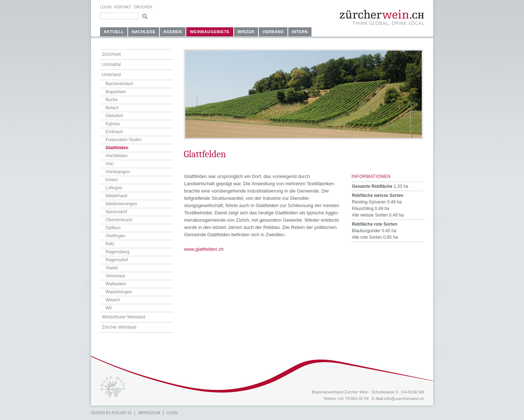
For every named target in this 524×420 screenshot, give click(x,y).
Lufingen (114, 188)
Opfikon (113, 228)
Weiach (113, 300)
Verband (273, 32)
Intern (300, 32)
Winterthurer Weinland (124, 317)
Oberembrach (119, 220)
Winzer (246, 32)
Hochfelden (117, 156)
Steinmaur (116, 276)
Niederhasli (116, 196)
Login (106, 7)
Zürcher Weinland (119, 327)
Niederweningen (121, 204)
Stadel (112, 268)
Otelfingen (116, 236)
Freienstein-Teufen (124, 140)
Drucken (143, 7)
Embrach (114, 132)
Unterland (111, 75)
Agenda (173, 32)
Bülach (112, 108)
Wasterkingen (119, 292)
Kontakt (123, 7)
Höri (110, 164)
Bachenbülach (119, 84)
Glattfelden (117, 148)
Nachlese (144, 32)
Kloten (112, 180)
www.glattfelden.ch (204, 249)
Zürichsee (112, 54)
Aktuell (114, 32)
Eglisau (113, 124)
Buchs (112, 100)
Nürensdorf (116, 212)
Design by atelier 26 (111, 413)
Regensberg (117, 252)
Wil (109, 308)
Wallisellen (116, 284)
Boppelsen (116, 92)
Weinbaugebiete (210, 32)
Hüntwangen (118, 172)
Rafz (110, 244)
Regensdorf (117, 260)
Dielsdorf (114, 116)
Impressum (149, 413)
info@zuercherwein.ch (404, 399)
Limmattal (111, 64)
